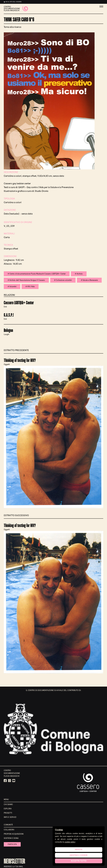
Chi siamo (8, 804)
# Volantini (12, 286)
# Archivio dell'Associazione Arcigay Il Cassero (26, 280)
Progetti (8, 813)
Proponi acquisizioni (14, 834)
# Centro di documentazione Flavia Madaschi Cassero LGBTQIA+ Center (37, 274)
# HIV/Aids (30, 286)
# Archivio (79, 274)
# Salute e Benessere (90, 280)
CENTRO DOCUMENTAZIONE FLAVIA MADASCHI (16, 9)
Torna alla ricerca (12, 27)
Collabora (9, 830)
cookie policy (70, 842)
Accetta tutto (79, 861)
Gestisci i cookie (79, 855)
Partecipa (12, 844)
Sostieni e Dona (11, 838)
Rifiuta (79, 850)
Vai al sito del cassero (13, 2)
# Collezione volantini (63, 280)
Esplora (8, 809)
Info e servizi (10, 817)
